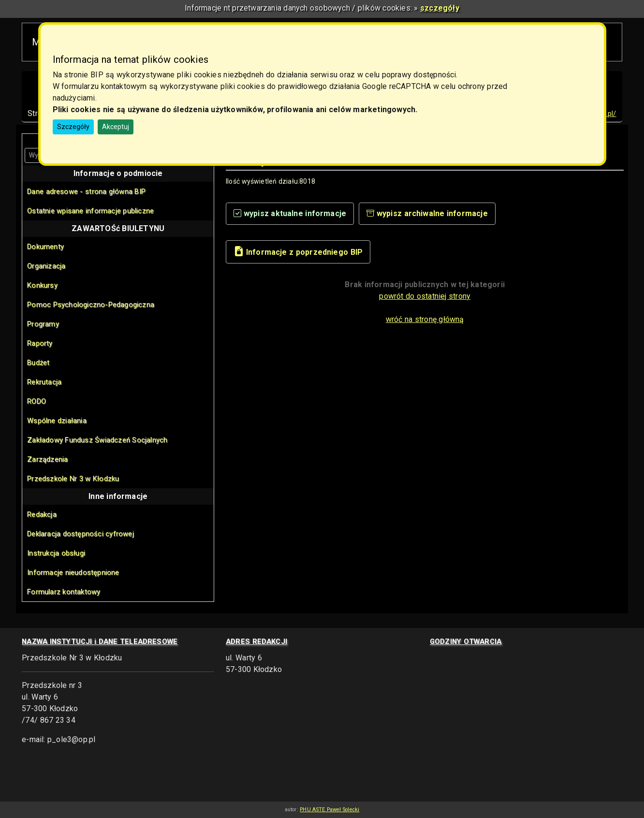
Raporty (40, 343)
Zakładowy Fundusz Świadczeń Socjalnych (97, 440)
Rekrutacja (44, 382)
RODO (37, 401)
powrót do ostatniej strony (425, 296)
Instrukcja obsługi (56, 553)
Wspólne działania (57, 421)
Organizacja (46, 266)
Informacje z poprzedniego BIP (298, 251)
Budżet (38, 363)
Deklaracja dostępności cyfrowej (80, 534)
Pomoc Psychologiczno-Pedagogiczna (91, 305)
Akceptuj (116, 127)
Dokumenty (45, 247)
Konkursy (42, 285)
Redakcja (42, 514)
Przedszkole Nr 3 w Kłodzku (73, 479)
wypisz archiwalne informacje (427, 213)
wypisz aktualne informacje (290, 213)
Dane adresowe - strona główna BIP (86, 191)
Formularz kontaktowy (64, 592)
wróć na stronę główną (425, 319)
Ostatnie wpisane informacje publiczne (90, 211)
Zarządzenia (47, 459)
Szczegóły (73, 127)
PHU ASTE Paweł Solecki (329, 810)
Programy (43, 324)
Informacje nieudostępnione (73, 572)
